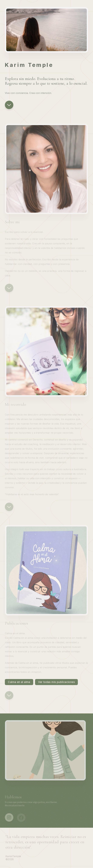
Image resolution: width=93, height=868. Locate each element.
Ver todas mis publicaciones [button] (56, 682)
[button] (9, 105)
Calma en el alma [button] (19, 682)
